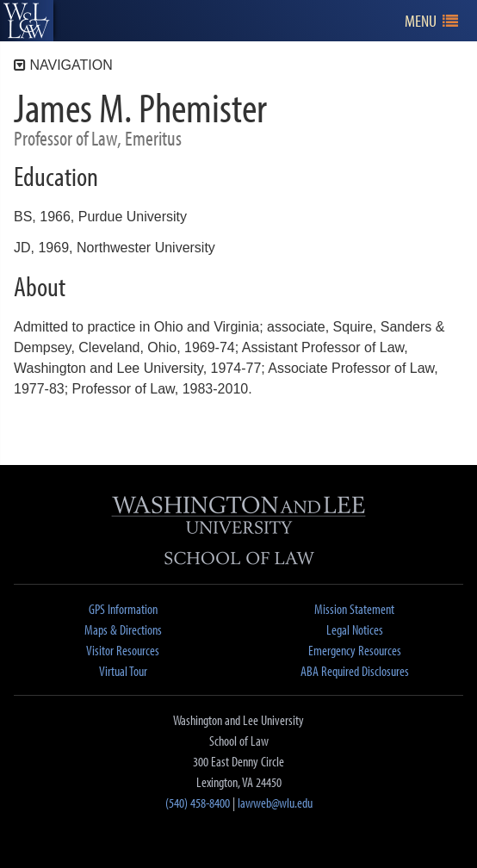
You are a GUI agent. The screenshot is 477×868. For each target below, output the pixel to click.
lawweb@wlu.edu (275, 803)
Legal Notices (355, 629)
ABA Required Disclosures (355, 671)
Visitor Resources (123, 650)
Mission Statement (354, 609)
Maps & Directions (123, 629)
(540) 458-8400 (198, 803)
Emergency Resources (355, 650)
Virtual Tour (123, 671)
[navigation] (432, 21)
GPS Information (123, 609)
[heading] (27, 21)
